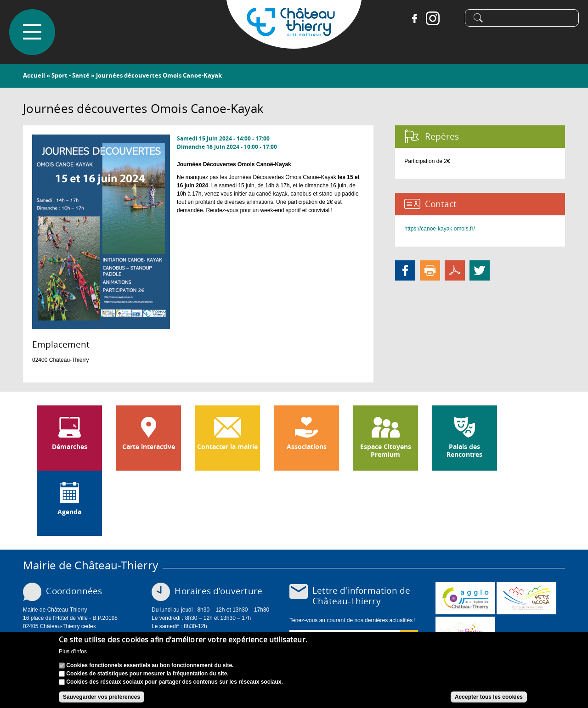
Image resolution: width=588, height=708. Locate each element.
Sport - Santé (71, 75)
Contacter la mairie (227, 447)
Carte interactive (149, 447)
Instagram (433, 18)
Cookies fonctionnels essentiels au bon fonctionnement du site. (150, 669)
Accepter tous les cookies (489, 700)
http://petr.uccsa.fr (526, 598)
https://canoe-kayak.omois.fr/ (439, 229)
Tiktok (451, 18)
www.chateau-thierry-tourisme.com (465, 633)
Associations (307, 447)
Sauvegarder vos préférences (102, 700)
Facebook (414, 18)
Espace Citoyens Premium (386, 451)
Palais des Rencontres (464, 451)
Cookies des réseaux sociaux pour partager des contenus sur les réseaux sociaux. (175, 685)
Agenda (69, 512)
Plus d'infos (73, 655)
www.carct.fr (465, 598)
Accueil (34, 75)
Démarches (70, 447)
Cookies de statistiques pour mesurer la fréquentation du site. (147, 677)
